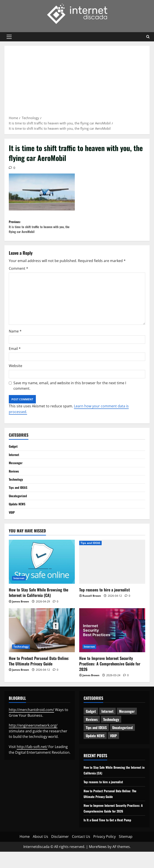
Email (15, 353)
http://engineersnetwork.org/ (33, 736)
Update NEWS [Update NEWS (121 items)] (95, 746)
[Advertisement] (77, 82)
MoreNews (98, 863)
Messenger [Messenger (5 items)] (127, 722)
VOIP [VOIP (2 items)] (113, 746)
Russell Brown (92, 606)
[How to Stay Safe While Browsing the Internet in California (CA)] (42, 572)
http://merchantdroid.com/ (31, 720)
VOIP (12, 522)
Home (25, 853)
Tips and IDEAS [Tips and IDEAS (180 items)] (96, 738)
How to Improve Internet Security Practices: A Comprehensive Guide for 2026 (110, 674)
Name (15, 335)
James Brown (21, 612)
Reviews (15, 478)
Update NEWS (18, 513)
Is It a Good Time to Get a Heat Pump (110, 836)
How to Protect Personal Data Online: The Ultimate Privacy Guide (39, 671)
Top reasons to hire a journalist (104, 600)
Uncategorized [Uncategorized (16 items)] (122, 738)
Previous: (43, 229)
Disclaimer (60, 853)
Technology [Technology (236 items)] (111, 730)
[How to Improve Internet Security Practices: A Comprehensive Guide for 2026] (112, 641)
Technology (17, 487)
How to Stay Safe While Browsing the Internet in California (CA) (38, 603)
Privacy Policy (104, 853)
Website (16, 370)
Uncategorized (19, 504)
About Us (40, 853)
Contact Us (81, 853)
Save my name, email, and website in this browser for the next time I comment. (70, 390)
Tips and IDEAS (19, 496)
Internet (15, 460)
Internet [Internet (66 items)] (107, 722)
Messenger (17, 469)
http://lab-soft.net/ (32, 757)
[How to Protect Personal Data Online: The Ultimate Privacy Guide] (42, 641)
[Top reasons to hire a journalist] (112, 572)
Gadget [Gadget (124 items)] (91, 722)
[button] (9, 37)
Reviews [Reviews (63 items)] (92, 730)
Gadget (14, 451)
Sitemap (126, 853)
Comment (18, 273)
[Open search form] (148, 37)
